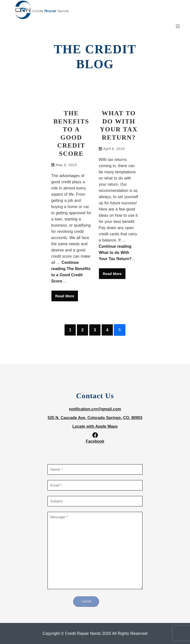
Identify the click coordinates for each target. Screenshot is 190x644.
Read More (65, 296)
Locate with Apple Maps (95, 426)
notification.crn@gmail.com (95, 409)
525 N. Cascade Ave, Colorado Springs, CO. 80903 (95, 418)
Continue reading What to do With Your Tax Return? (115, 253)
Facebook (95, 441)
